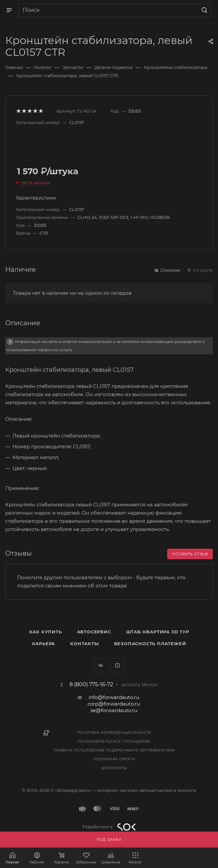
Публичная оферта (114, 759)
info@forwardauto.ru (114, 697)
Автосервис (94, 632)
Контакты (84, 644)
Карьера (44, 644)
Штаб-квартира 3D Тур (158, 632)
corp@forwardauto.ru (114, 704)
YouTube (118, 665)
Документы (114, 768)
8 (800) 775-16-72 (91, 685)
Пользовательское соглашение (114, 741)
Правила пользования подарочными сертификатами (114, 750)
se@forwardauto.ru (114, 710)
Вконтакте (101, 665)
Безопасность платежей (150, 644)
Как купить (46, 632)
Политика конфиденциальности (114, 733)
